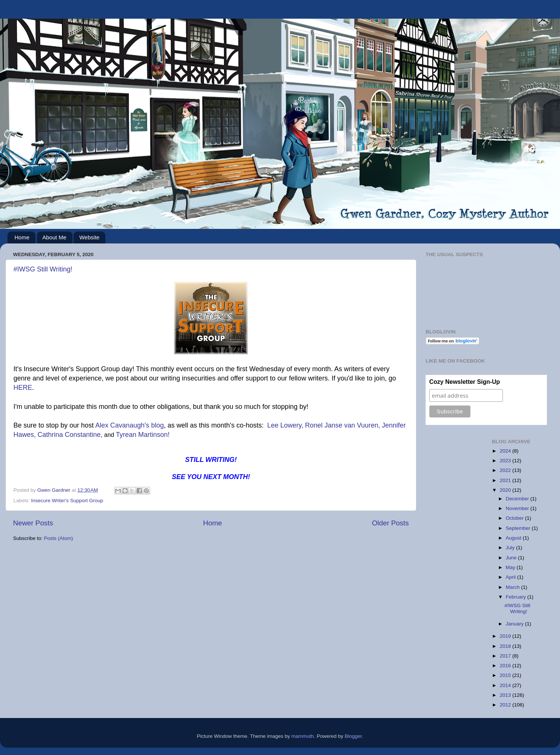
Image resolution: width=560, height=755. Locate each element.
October (516, 518)
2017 (506, 656)
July (511, 548)
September (519, 528)
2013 (506, 695)
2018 (506, 646)
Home (22, 237)
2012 (506, 705)
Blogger (353, 736)
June (512, 558)
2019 (506, 636)
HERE (23, 388)
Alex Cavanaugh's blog (130, 425)
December (518, 499)
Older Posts (390, 523)
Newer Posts (33, 523)
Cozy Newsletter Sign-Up (465, 382)
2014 (506, 685)
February (517, 597)
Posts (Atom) (59, 538)
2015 (506, 675)
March (514, 587)
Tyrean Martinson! (143, 435)
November (518, 508)
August (514, 538)
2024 (506, 451)
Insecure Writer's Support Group (67, 501)
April (512, 577)
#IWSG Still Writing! (43, 269)
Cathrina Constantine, (70, 435)
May (511, 567)
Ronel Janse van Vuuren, (343, 425)
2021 (506, 480)
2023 (506, 461)
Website (89, 237)
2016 (506, 666)
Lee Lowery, (285, 425)
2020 (506, 490)
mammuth (303, 736)
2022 (506, 470)
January (516, 624)
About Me (55, 237)
